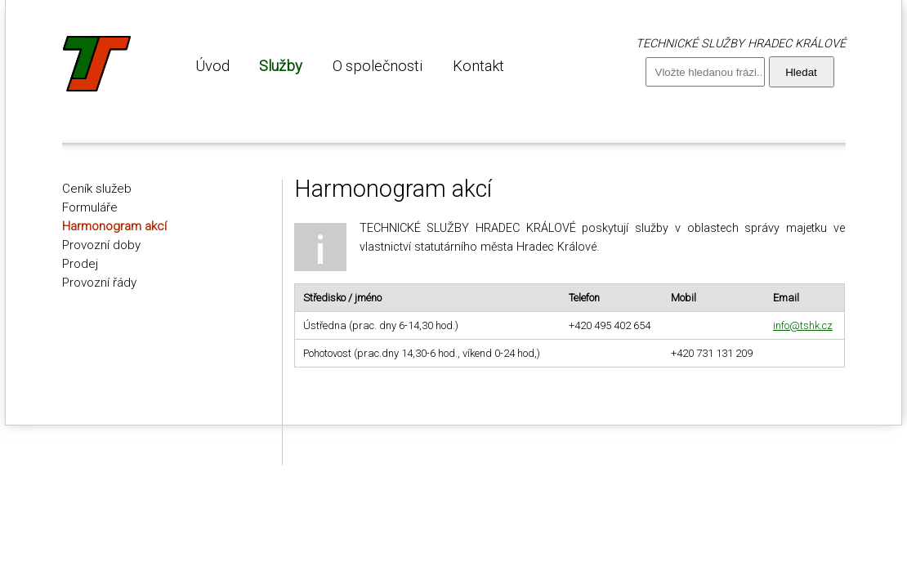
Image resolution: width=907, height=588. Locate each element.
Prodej (80, 264)
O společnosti (378, 66)
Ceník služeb (97, 189)
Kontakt (478, 66)
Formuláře (90, 207)
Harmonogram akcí (114, 226)
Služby (281, 66)
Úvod (212, 66)
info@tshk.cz (803, 325)
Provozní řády (99, 283)
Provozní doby (101, 245)
